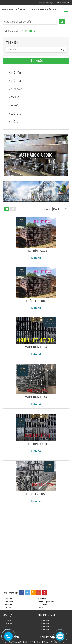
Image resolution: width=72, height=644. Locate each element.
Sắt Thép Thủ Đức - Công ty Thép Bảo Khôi (31, 9)
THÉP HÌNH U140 (36, 347)
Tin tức (8, 626)
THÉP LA (14, 122)
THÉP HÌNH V (46, 629)
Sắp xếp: (47, 210)
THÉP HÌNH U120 (36, 398)
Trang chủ (9, 620)
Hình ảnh (9, 605)
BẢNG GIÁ (43, 605)
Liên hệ (36, 258)
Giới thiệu (42, 599)
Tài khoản (63, 2)
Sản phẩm (9, 602)
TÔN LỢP (15, 97)
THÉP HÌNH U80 (36, 301)
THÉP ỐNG (15, 89)
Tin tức (41, 607)
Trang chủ (12, 31)
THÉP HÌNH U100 (36, 444)
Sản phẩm (9, 623)
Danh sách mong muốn (48, 2)
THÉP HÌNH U (46, 626)
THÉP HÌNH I (46, 620)
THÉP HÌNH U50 (36, 494)
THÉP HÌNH (16, 73)
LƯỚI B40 (15, 114)
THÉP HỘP (15, 81)
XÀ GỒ (13, 106)
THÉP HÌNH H (46, 623)
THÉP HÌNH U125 (36, 251)
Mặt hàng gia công (46, 602)
